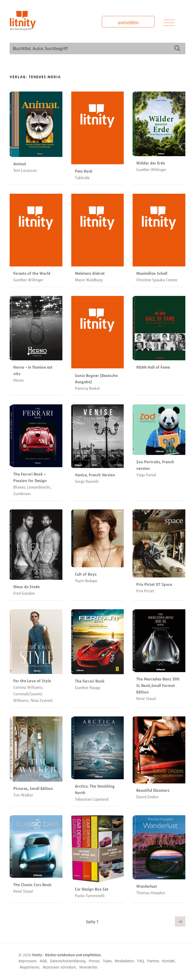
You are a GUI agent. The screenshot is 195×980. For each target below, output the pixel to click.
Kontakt (168, 961)
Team (107, 961)
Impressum (27, 961)
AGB (43, 961)
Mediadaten (124, 961)
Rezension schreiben (59, 967)
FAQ (141, 961)
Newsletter (88, 967)
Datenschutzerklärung (68, 961)
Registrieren (30, 967)
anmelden (128, 23)
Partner (153, 961)
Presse (94, 961)
